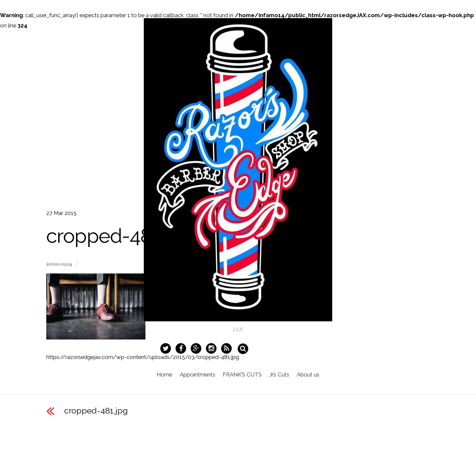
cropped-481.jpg (96, 411)
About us (311, 377)
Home (161, 377)
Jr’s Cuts (281, 377)
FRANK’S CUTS (242, 377)
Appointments (196, 377)
